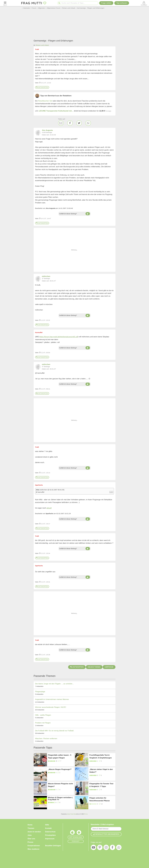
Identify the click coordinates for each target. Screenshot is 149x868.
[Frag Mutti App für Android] (79, 833)
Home (30, 825)
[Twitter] (79, 123)
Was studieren (34, 849)
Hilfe (47, 825)
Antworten (42, 87)
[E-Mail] (61, 123)
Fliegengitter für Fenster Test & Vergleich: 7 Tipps (101, 785)
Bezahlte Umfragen (53, 846)
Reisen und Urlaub (42, 45)
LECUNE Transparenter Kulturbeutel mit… (56, 111)
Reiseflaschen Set (45, 101)
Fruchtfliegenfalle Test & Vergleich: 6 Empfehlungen (101, 756)
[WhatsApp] (88, 123)
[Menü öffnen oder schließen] (5, 3)
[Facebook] (70, 123)
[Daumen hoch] (88, 214)
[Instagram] (106, 848)
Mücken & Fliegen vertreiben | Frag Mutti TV (60, 799)
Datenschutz (50, 832)
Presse (30, 842)
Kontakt (48, 828)
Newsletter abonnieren (106, 834)
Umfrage (109, 667)
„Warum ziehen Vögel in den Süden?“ (101, 771)
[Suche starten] (59, 3)
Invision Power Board (72, 814)
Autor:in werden (34, 832)
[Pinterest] (100, 848)
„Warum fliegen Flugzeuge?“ (60, 769)
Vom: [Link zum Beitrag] (37, 83)
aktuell (49, 508)
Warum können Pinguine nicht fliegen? (60, 785)
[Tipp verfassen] (122, 3)
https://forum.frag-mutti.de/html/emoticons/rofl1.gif (59, 337)
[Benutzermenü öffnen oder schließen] (144, 3)
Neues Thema (94, 667)
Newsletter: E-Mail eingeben (102, 824)
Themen (31, 828)
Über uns (31, 839)
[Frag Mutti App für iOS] (72, 833)
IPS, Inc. (86, 814)
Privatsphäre (50, 835)
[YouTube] (93, 848)
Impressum (50, 839)
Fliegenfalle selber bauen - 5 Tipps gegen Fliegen (60, 756)
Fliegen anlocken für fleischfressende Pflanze (100, 799)
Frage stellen (106, 3)
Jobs (30, 835)
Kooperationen (34, 846)
